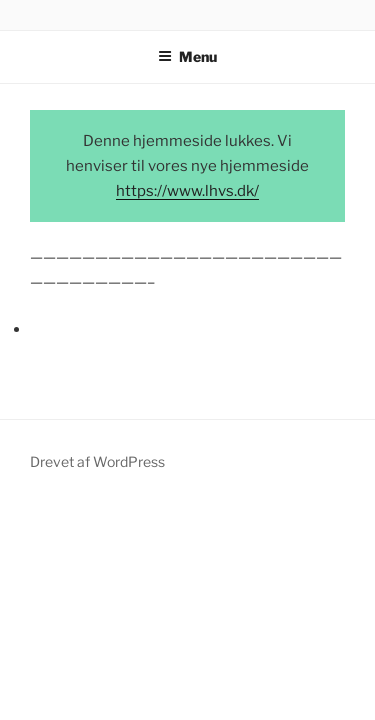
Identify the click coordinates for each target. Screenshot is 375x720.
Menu (187, 56)
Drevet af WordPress (97, 461)
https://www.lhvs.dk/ (187, 191)
